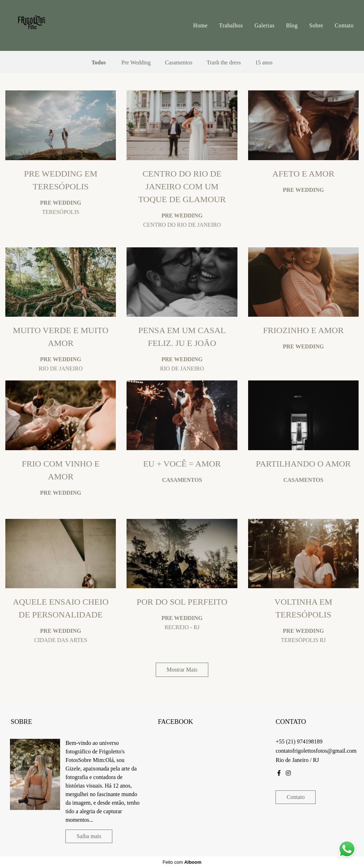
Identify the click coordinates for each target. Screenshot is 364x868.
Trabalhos (231, 25)
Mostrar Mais (182, 670)
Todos (98, 63)
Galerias (265, 25)
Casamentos (179, 63)
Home (200, 25)
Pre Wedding (136, 63)
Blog (292, 25)
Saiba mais (89, 836)
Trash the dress (224, 63)
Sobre (316, 25)
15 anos (264, 63)
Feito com (182, 862)
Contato (344, 25)
